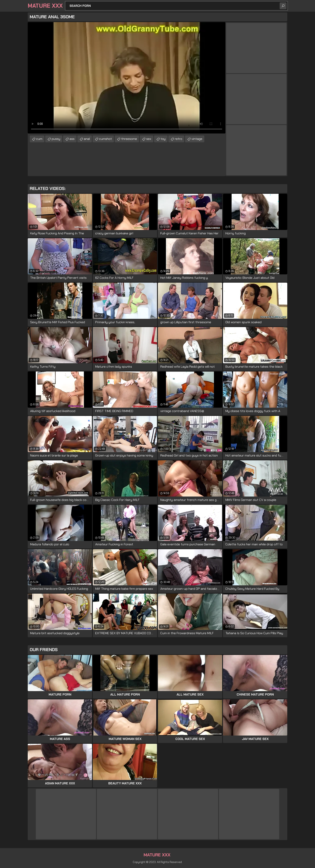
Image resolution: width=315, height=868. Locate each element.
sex (149, 139)
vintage (197, 139)
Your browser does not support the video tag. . (127, 78)
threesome (129, 139)
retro (178, 139)
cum (39, 139)
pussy (56, 139)
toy (163, 139)
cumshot (105, 139)
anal (87, 139)
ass (72, 139)
